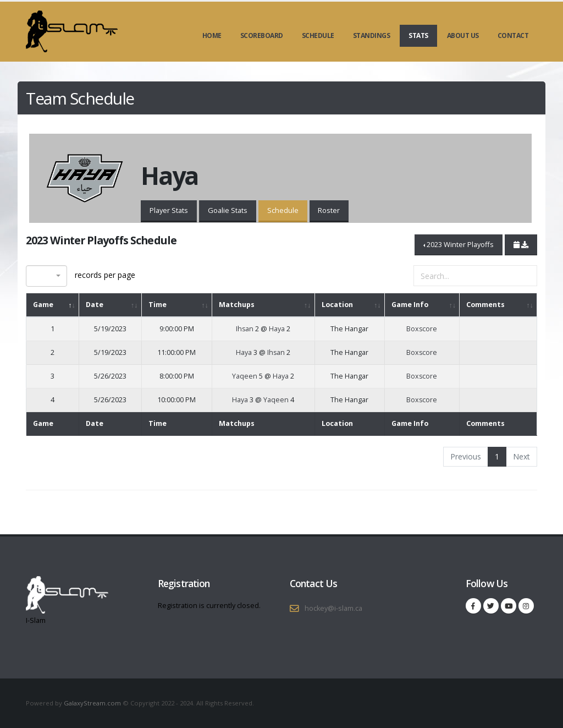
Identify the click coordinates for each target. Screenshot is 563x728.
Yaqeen (245, 376)
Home (212, 35)
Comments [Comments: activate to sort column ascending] (485, 305)
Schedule (318, 35)
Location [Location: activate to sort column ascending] (337, 305)
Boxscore (422, 329)
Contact (513, 35)
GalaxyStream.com (93, 703)
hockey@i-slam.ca (333, 608)
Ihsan (245, 329)
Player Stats (169, 210)
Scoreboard (262, 35)
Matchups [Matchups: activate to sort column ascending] (237, 305)
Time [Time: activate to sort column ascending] (158, 305)
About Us (463, 35)
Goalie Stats (228, 210)
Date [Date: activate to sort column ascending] (95, 305)
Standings (372, 35)
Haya (277, 329)
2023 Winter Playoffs (460, 244)
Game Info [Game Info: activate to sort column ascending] (410, 305)
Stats (418, 35)
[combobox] (46, 276)
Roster (329, 210)
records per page (81, 276)
